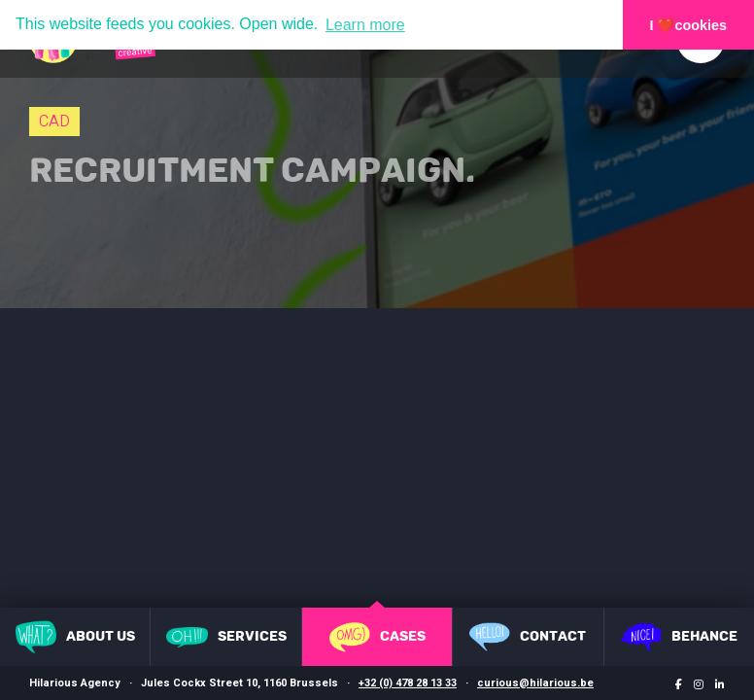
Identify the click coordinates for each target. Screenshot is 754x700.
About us (75, 637)
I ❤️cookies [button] (689, 25)
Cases (377, 637)
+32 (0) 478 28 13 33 (408, 683)
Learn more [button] (365, 25)
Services (226, 637)
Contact (528, 637)
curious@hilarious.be (535, 683)
